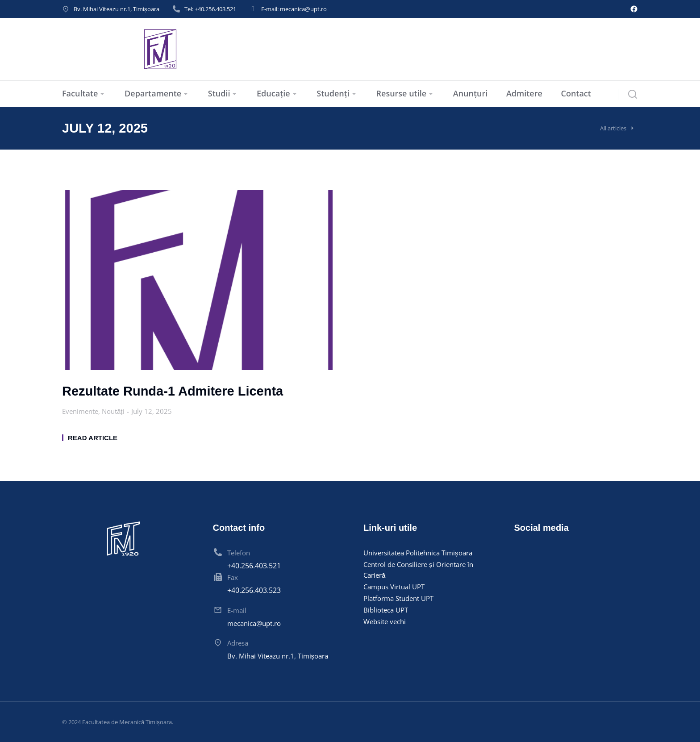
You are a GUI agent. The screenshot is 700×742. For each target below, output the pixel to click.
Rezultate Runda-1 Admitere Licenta (173, 391)
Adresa (238, 643)
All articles (613, 128)
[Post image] (199, 280)
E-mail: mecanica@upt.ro (294, 9)
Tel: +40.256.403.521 (210, 9)
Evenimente (80, 411)
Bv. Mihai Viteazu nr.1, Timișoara (117, 9)
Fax (233, 577)
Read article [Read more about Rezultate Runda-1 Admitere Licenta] (93, 438)
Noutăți (113, 411)
